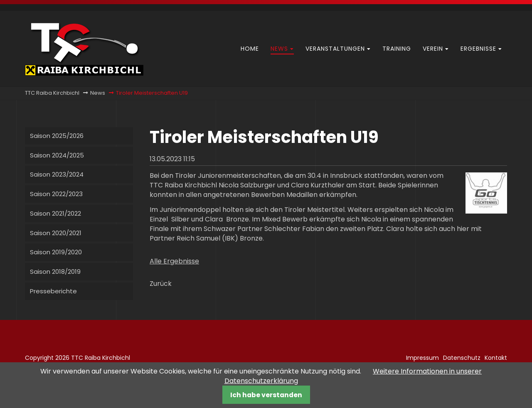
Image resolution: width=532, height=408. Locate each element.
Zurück (161, 284)
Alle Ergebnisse (174, 261)
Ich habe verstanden (266, 395)
